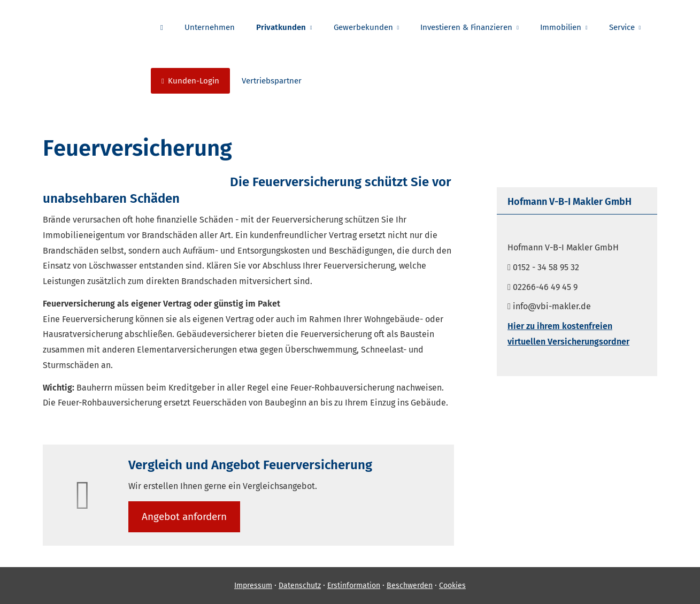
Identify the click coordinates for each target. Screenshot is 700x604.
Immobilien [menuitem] (561, 27)
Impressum (253, 586)
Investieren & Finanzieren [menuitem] (466, 27)
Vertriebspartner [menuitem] (272, 81)
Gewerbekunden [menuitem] (363, 27)
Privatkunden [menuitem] (281, 27)
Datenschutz (300, 586)
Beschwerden (410, 586)
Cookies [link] (452, 586)
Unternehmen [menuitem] (210, 27)
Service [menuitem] (622, 27)
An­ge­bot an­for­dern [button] (184, 517)
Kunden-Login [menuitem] (190, 81)
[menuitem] (162, 27)
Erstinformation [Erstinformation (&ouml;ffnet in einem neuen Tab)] (354, 586)
